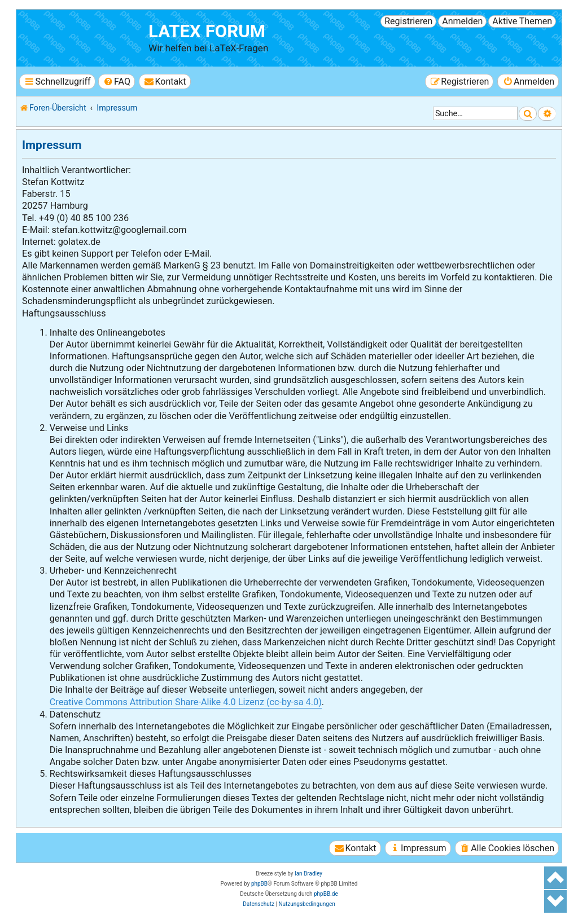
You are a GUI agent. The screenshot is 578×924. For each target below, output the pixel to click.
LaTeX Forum (207, 31)
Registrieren (408, 21)
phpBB (259, 884)
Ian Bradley (308, 874)
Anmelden (462, 21)
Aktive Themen (522, 21)
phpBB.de (326, 894)
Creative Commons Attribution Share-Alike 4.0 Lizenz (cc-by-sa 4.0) (186, 702)
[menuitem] (117, 82)
